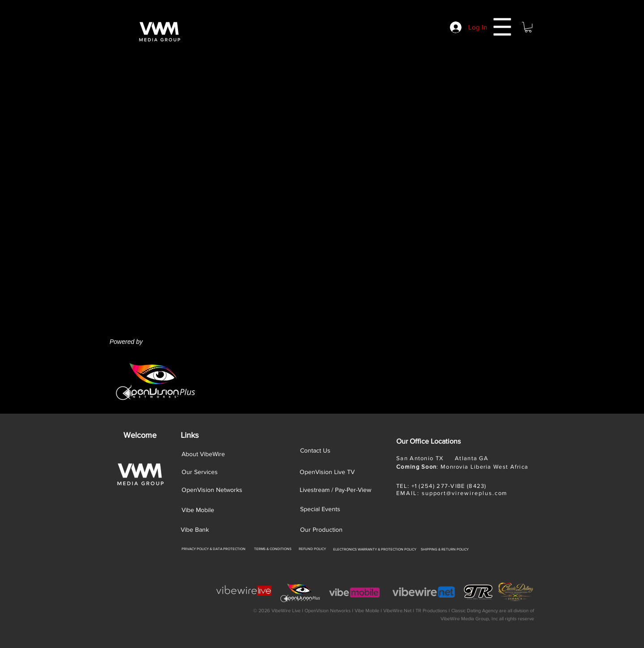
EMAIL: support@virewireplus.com (452, 493)
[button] (502, 27)
